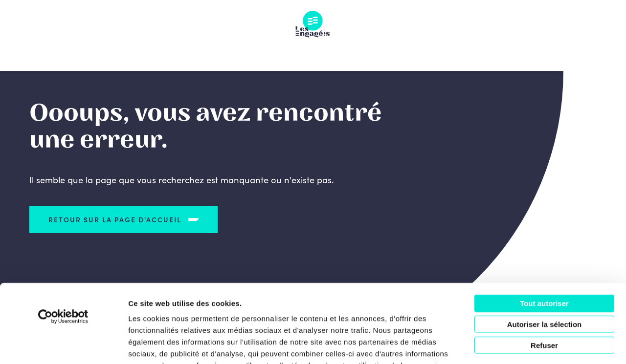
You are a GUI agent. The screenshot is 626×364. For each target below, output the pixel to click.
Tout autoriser (544, 243)
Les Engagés (313, 24)
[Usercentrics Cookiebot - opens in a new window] (63, 257)
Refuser (544, 285)
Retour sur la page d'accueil (115, 219)
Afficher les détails (539, 345)
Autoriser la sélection (545, 264)
